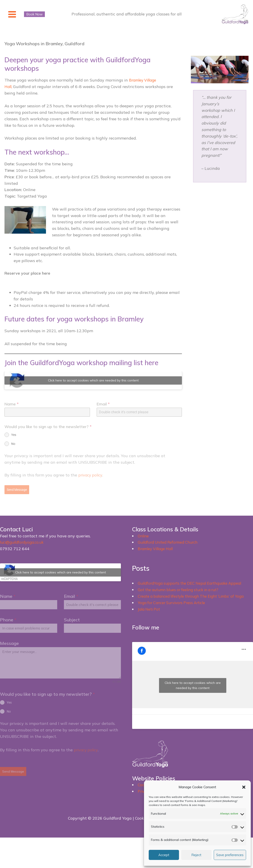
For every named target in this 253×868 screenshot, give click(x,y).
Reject (196, 855)
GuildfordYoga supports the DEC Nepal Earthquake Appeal (194, 582)
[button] (244, 787)
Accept (164, 855)
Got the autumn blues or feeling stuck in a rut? (183, 588)
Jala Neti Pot (150, 614)
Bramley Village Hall (157, 547)
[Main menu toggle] (12, 14)
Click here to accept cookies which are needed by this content (93, 381)
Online (144, 535)
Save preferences (230, 855)
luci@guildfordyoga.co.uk (24, 541)
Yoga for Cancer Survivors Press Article (175, 608)
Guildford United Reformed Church (171, 541)
